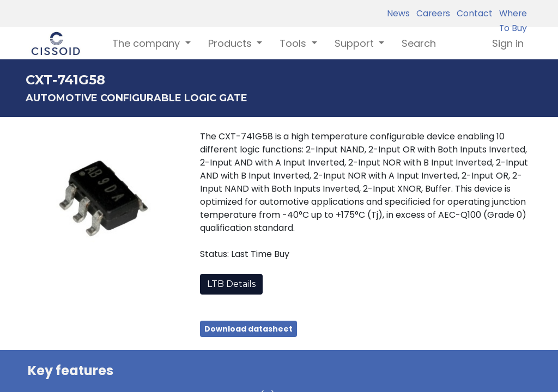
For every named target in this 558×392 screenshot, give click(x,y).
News (398, 13)
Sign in (508, 43)
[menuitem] (419, 43)
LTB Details (231, 284)
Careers (431, 13)
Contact (472, 13)
